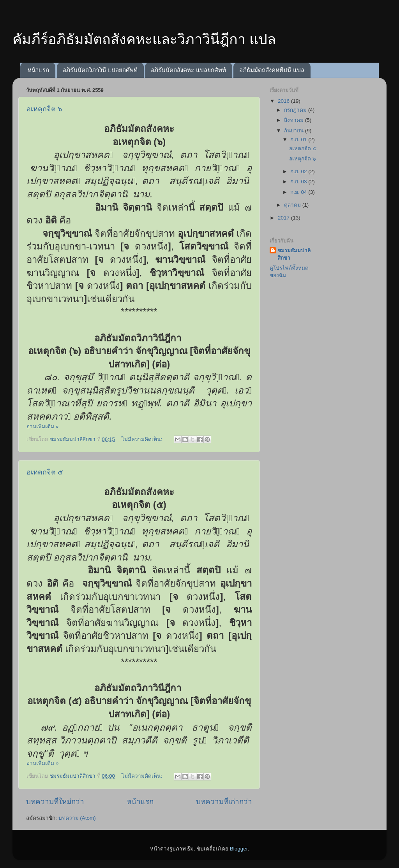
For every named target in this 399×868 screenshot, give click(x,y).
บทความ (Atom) (77, 818)
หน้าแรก (38, 70)
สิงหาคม (295, 120)
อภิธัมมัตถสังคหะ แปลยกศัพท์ (188, 70)
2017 (284, 218)
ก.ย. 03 (299, 182)
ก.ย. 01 (299, 140)
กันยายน (295, 131)
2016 (284, 101)
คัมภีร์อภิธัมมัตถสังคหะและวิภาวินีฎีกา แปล (144, 39)
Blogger (239, 849)
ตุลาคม (293, 205)
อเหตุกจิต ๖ (44, 109)
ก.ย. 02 (299, 171)
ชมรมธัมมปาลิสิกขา (294, 254)
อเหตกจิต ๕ (45, 472)
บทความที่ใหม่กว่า (55, 802)
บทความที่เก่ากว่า (224, 802)
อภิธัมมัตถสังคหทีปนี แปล (272, 70)
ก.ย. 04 (299, 192)
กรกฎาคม (296, 110)
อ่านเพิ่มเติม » (42, 426)
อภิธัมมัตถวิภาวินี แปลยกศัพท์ (100, 70)
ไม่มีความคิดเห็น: (143, 439)
